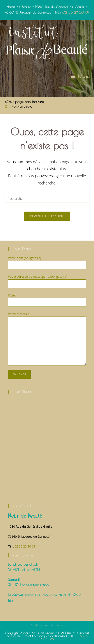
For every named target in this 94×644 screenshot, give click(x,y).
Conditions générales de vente (47, 625)
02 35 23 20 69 (76, 12)
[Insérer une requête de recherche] (47, 198)
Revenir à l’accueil (47, 216)
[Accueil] (6, 107)
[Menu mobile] (80, 76)
